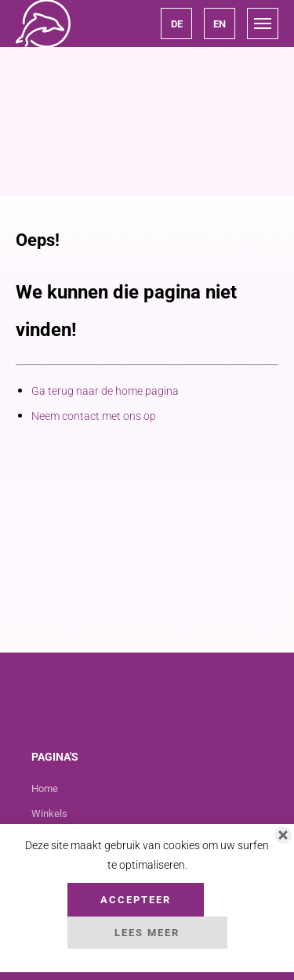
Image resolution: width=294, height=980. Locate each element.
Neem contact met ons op (94, 416)
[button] (176, 24)
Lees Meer (147, 933)
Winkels (49, 814)
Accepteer (136, 900)
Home (45, 788)
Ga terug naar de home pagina (105, 391)
